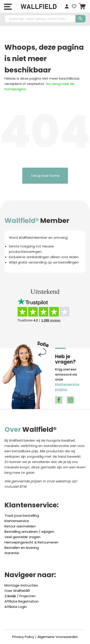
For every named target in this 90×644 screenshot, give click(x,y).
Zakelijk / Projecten (20, 596)
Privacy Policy (23, 637)
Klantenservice (17, 521)
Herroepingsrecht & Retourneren (31, 542)
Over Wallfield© (17, 591)
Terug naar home (45, 176)
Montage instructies (21, 585)
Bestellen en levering (22, 548)
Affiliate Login (16, 607)
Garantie (12, 553)
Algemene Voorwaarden (58, 637)
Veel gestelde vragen (22, 537)
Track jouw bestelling (22, 515)
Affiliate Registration (21, 601)
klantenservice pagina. (67, 387)
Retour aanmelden (20, 526)
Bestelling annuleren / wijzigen (29, 532)
